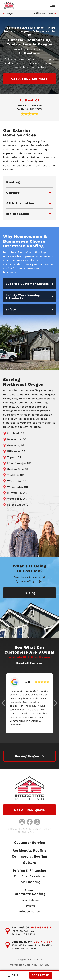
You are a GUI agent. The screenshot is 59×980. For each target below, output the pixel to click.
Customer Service (30, 843)
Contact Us (41, 975)
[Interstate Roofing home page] (9, 5)
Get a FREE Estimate (29, 79)
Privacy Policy (29, 911)
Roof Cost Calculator (30, 876)
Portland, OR (29, 100)
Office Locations (44, 13)
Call (13, 975)
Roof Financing (29, 882)
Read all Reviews (29, 663)
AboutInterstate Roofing (29, 892)
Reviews (29, 906)
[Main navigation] (53, 5)
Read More (15, 725)
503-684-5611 (41, 927)
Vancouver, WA (22, 942)
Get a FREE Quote (30, 810)
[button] (3, 703)
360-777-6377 (44, 942)
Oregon (10, 13)
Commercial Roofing (29, 857)
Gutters (29, 862)
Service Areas (30, 900)
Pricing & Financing (29, 870)
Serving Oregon (27, 756)
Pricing (30, 593)
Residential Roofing (29, 851)
